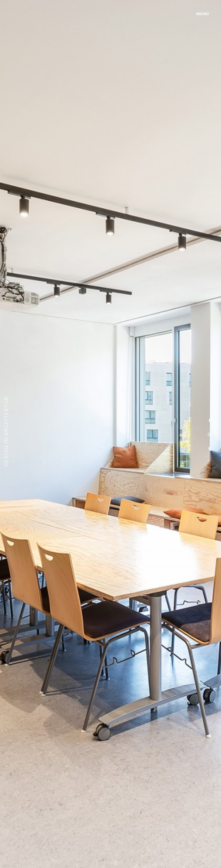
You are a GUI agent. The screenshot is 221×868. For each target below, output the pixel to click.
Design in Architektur (6, 431)
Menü (203, 14)
